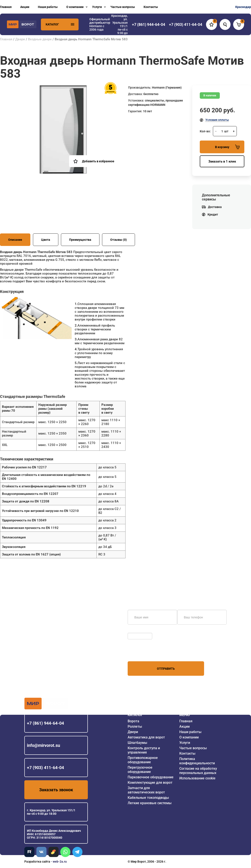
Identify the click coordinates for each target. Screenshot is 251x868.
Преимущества (80, 240)
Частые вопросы (123, 7)
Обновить (136, 631)
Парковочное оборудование (151, 777)
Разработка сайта (37, 862)
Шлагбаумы (137, 743)
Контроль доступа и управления (144, 750)
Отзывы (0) (119, 240)
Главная (6, 7)
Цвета (46, 240)
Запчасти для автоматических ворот (146, 790)
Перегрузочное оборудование (140, 770)
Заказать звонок (56, 790)
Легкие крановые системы (150, 803)
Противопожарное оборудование (143, 760)
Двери (20, 39)
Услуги (97, 7)
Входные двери (40, 39)
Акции (25, 7)
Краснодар (243, 7)
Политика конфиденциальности (197, 761)
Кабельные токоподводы (148, 798)
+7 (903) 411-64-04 (45, 768)
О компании (75, 7)
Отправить (166, 669)
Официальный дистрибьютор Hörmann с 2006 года (100, 24)
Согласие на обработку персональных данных (198, 771)
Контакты (151, 7)
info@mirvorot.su (43, 745)
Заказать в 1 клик (222, 161)
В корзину (227, 147)
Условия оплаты (217, 120)
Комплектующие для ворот (150, 783)
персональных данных (144, 653)
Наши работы (48, 7)
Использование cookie (197, 778)
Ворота (133, 721)
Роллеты (135, 726)
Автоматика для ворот (146, 737)
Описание (15, 240)
